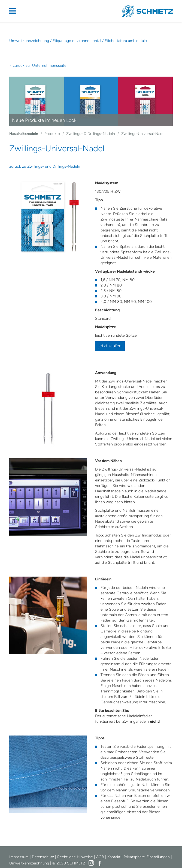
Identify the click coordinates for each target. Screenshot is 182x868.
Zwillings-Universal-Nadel (143, 134)
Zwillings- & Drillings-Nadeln (91, 134)
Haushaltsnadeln (24, 134)
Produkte (52, 134)
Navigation (16, 11)
